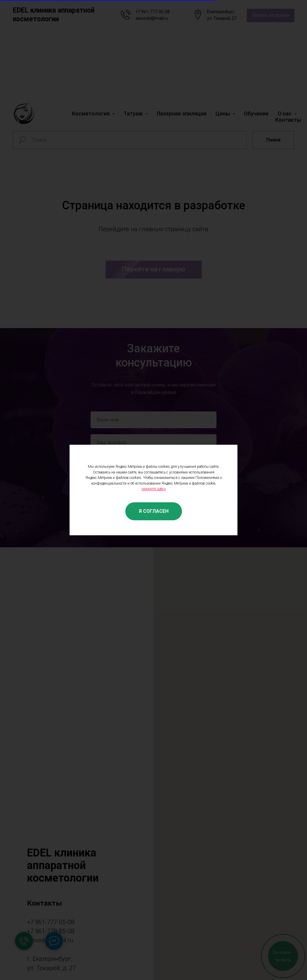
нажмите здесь (154, 489)
